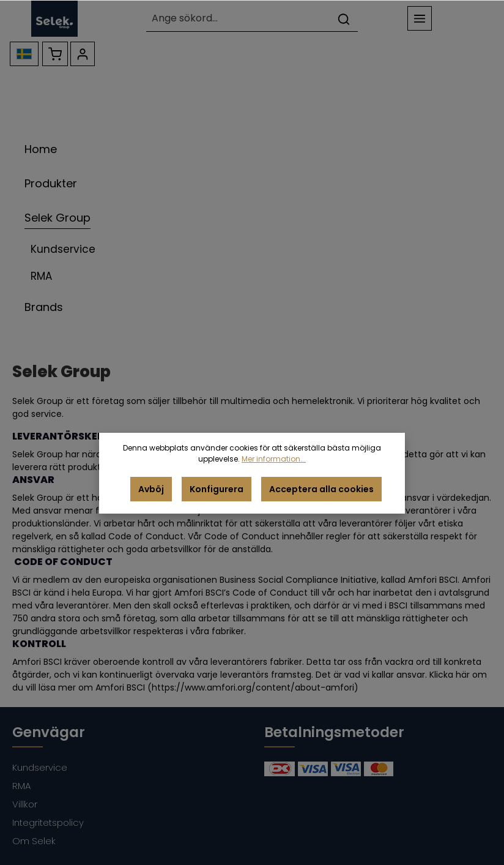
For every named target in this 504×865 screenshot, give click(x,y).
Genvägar (49, 732)
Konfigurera (217, 489)
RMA (21, 786)
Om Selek (34, 841)
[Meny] (420, 18)
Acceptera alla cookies (321, 489)
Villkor (25, 804)
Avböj (151, 489)
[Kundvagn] (55, 54)
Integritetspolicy (48, 822)
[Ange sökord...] (239, 19)
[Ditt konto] (83, 54)
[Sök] (344, 19)
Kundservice (40, 767)
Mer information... (274, 459)
